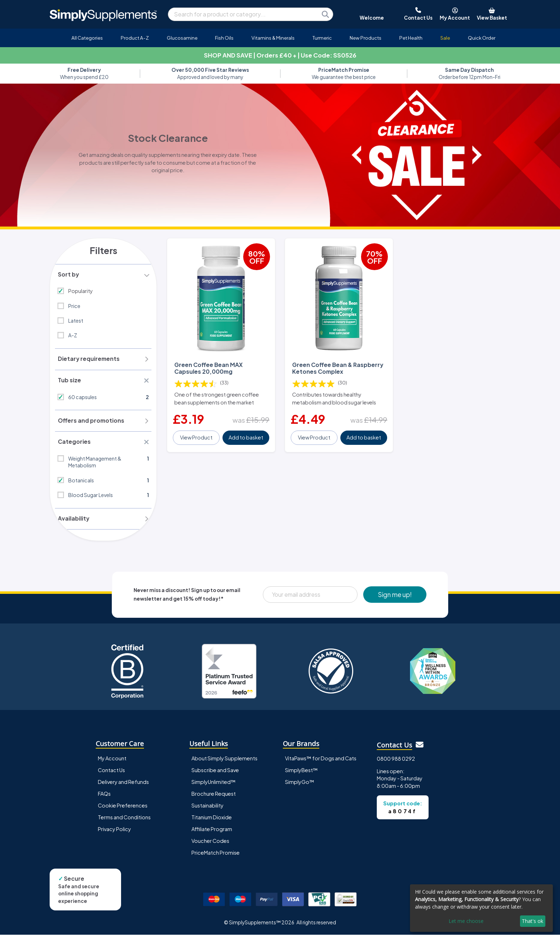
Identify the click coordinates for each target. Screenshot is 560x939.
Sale (445, 38)
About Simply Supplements (224, 762)
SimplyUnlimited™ (214, 786)
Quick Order (482, 38)
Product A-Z (135, 38)
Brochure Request (214, 798)
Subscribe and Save (215, 774)
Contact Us (111, 774)
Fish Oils (224, 38)
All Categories (87, 38)
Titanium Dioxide (212, 821)
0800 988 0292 (396, 762)
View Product (197, 434)
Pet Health (411, 38)
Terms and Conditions (124, 821)
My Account (112, 762)
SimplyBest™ (301, 774)
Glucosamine (182, 38)
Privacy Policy (114, 833)
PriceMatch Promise (216, 856)
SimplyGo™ (300, 786)
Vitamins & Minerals (273, 38)
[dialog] (481, 908)
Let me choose (466, 921)
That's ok (532, 921)
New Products (366, 38)
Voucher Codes (210, 845)
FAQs (104, 798)
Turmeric (322, 38)
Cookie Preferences (123, 809)
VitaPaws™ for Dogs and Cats (321, 762)
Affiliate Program (212, 833)
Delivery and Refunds (123, 786)
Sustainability (207, 809)
